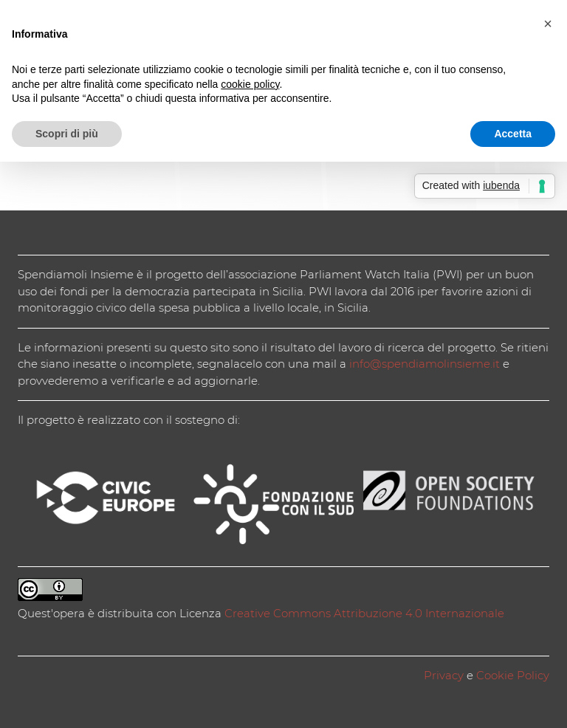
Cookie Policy (513, 675)
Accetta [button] (513, 134)
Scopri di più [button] (67, 134)
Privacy (444, 675)
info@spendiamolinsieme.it (425, 364)
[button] (548, 24)
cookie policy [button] (250, 84)
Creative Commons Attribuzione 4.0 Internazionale (364, 613)
